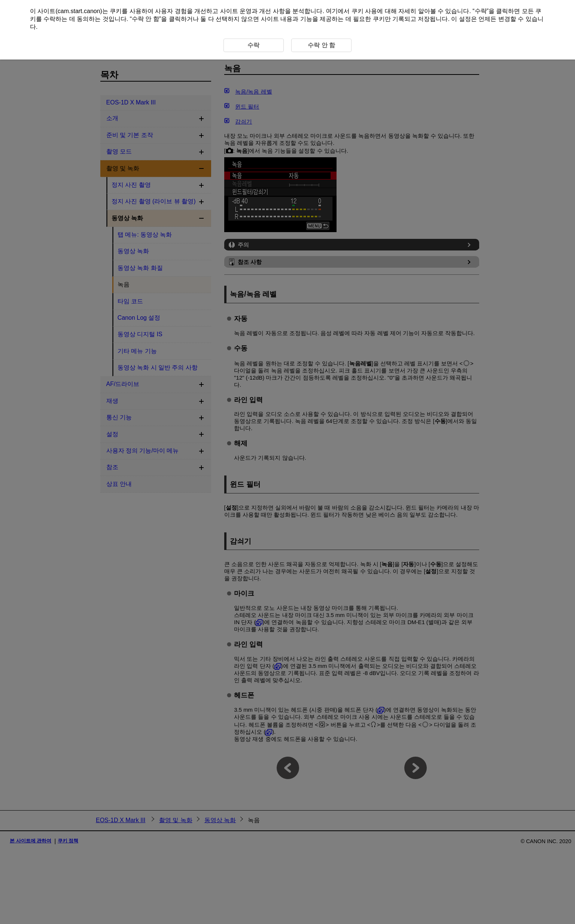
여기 (332, 11)
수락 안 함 (145, 19)
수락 (481, 11)
